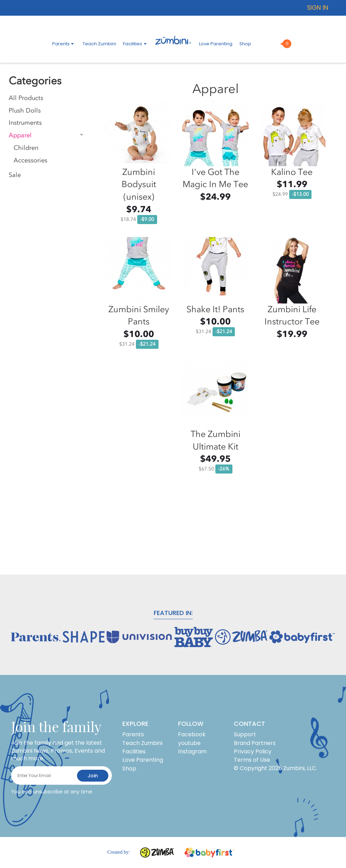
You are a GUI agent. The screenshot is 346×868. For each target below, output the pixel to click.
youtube (189, 743)
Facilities (136, 44)
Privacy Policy (253, 751)
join (93, 776)
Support (245, 734)
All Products (26, 98)
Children (26, 148)
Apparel (20, 135)
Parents (64, 44)
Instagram (192, 751)
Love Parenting (216, 44)
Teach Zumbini (99, 44)
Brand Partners (255, 743)
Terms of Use (252, 760)
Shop (245, 44)
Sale (15, 175)
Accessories (30, 160)
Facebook (192, 734)
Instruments (25, 123)
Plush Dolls (25, 111)
